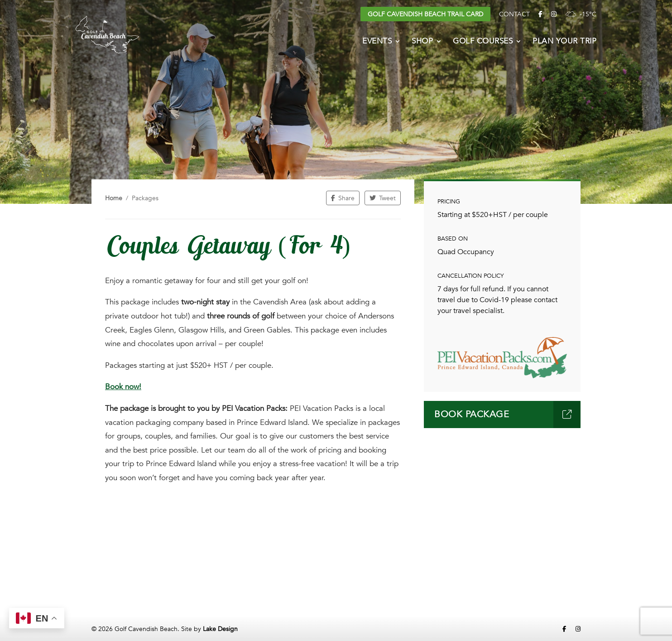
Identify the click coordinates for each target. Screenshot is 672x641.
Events (377, 42)
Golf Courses (483, 42)
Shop (422, 42)
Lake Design (220, 629)
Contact (514, 14)
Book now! (123, 387)
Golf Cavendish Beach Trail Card (425, 14)
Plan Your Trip (564, 42)
